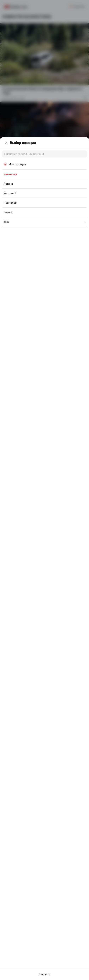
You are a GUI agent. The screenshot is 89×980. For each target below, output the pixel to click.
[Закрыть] (6, 143)
